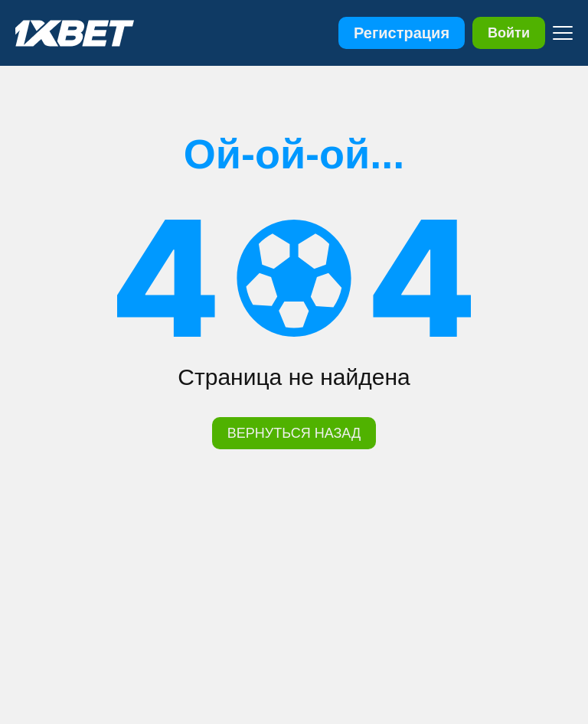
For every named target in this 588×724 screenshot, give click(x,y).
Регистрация (402, 33)
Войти (509, 33)
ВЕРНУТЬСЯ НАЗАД (294, 433)
